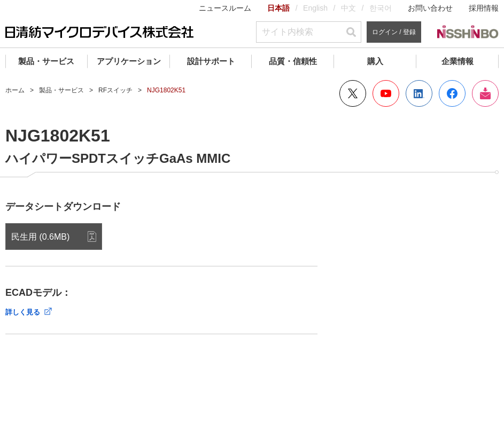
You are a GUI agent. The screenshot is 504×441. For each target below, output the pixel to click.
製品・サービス (46, 61)
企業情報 (458, 61)
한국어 (381, 8)
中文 (348, 8)
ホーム (15, 90)
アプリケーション (129, 61)
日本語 (278, 8)
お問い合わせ (430, 8)
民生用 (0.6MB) (40, 237)
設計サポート (211, 61)
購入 (375, 61)
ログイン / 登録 (394, 32)
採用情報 (484, 8)
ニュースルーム (225, 8)
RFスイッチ (115, 90)
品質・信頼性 (293, 61)
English (315, 8)
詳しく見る (23, 312)
